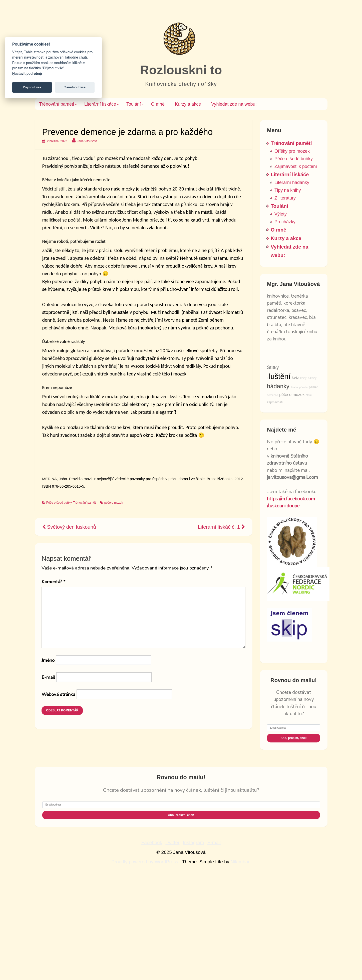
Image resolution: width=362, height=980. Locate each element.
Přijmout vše (32, 87)
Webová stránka (58, 694)
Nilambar (240, 862)
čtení (309, 395)
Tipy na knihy (288, 190)
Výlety (281, 214)
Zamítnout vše (75, 87)
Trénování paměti (57, 104)
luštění (280, 376)
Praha (294, 387)
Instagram (193, 842)
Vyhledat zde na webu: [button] (234, 104)
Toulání (134, 104)
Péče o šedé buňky (59, 503)
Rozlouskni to (181, 70)
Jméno (48, 660)
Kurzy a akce (188, 104)
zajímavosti (275, 402)
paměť (313, 387)
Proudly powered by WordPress (145, 862)
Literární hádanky (292, 182)
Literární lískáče (100, 104)
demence (272, 395)
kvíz (295, 377)
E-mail (48, 677)
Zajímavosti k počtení (296, 166)
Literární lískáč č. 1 (221, 527)
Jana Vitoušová (87, 141)
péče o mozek (114, 503)
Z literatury (285, 198)
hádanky (278, 386)
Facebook (152, 842)
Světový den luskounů (69, 527)
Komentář (53, 582)
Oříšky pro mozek (292, 151)
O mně (158, 104)
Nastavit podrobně (27, 74)
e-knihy (312, 378)
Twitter (172, 842)
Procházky (285, 222)
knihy (304, 378)
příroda (303, 387)
